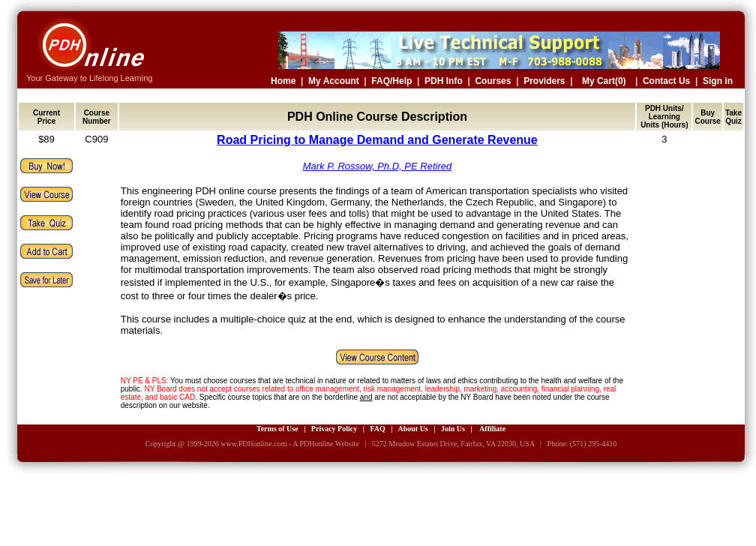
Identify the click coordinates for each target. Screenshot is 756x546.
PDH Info (444, 81)
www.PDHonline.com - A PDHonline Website (289, 444)
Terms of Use (277, 429)
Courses (493, 81)
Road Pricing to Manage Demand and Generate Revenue (377, 140)
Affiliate (492, 429)
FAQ (377, 429)
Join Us (453, 429)
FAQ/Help (391, 81)
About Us (412, 429)
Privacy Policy (334, 429)
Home (283, 81)
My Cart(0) (604, 81)
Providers (544, 81)
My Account (334, 81)
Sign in (718, 81)
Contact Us (666, 81)
